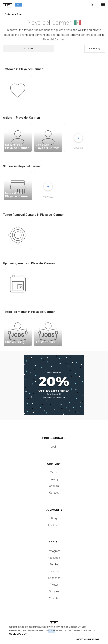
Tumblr (54, 564)
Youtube (54, 598)
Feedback (54, 525)
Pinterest (54, 571)
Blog (54, 518)
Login (54, 447)
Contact (54, 493)
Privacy (54, 479)
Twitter (54, 585)
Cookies (54, 486)
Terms (54, 472)
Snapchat (54, 578)
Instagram (54, 551)
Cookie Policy (18, 634)
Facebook (54, 558)
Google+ (54, 591)
